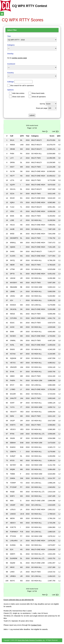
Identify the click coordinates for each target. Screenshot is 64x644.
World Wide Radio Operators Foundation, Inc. (31, 640)
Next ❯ (45, 131)
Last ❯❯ (55, 131)
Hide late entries (18, 93)
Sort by (42, 104)
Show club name (18, 97)
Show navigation (2, 14)
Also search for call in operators (22, 85)
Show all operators (39, 97)
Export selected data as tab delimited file (19, 600)
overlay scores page (19, 58)
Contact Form (36, 625)
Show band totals (38, 93)
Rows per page (42, 108)
